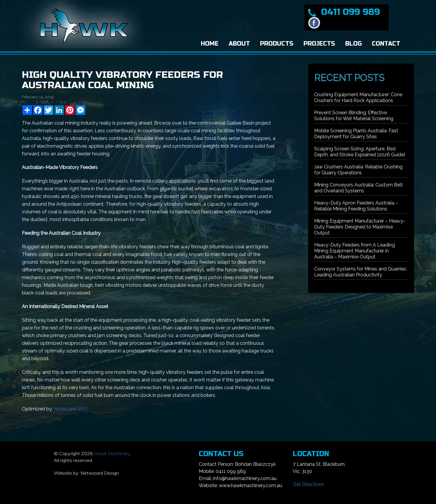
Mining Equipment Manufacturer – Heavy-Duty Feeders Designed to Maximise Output (360, 227)
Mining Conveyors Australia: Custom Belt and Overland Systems (359, 188)
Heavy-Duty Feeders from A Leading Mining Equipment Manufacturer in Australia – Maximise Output (355, 251)
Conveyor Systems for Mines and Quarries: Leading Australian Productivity (360, 272)
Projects (319, 44)
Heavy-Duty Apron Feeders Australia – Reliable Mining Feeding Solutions (356, 206)
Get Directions (308, 484)
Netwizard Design (100, 473)
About (239, 44)
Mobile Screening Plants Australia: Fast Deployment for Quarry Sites (356, 134)
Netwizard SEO (71, 409)
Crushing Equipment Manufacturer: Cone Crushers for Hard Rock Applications (358, 98)
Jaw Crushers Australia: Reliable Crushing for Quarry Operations (358, 170)
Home (210, 44)
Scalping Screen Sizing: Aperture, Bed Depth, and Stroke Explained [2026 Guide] (360, 152)
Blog (353, 44)
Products (277, 44)
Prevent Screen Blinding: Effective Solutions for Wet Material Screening (354, 116)
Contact (386, 44)
